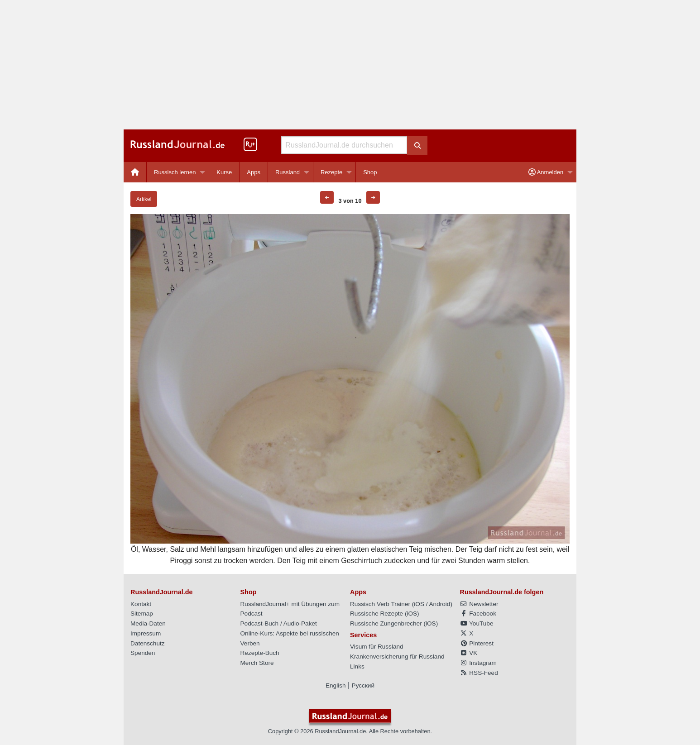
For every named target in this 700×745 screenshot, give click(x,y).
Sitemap (142, 614)
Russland (288, 172)
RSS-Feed (479, 673)
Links (357, 666)
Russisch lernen (175, 172)
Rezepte (331, 172)
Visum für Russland (377, 647)
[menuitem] (135, 172)
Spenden (143, 653)
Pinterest (477, 643)
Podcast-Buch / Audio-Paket (279, 623)
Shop (370, 172)
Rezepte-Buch (260, 653)
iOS (419, 604)
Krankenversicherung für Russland (397, 657)
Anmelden (546, 172)
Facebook (478, 614)
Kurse (224, 172)
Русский (363, 685)
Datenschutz (148, 643)
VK (469, 653)
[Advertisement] (350, 65)
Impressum (146, 633)
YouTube (477, 623)
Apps (254, 172)
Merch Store (257, 663)
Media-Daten (148, 623)
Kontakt (141, 604)
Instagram (478, 663)
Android (440, 604)
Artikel (144, 199)
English (336, 685)
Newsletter (479, 604)
